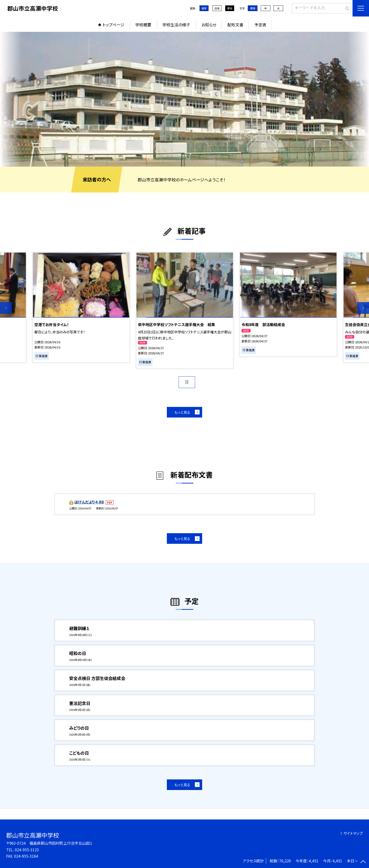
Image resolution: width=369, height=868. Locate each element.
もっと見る (182, 412)
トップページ (113, 25)
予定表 (260, 25)
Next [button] (363, 308)
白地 (217, 8)
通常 (204, 8)
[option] (184, 99)
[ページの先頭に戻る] (363, 862)
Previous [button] (6, 308)
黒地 (230, 8)
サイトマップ (353, 833)
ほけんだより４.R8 (89, 502)
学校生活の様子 (176, 25)
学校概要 (143, 25)
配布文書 (235, 25)
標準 (253, 8)
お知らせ (209, 25)
